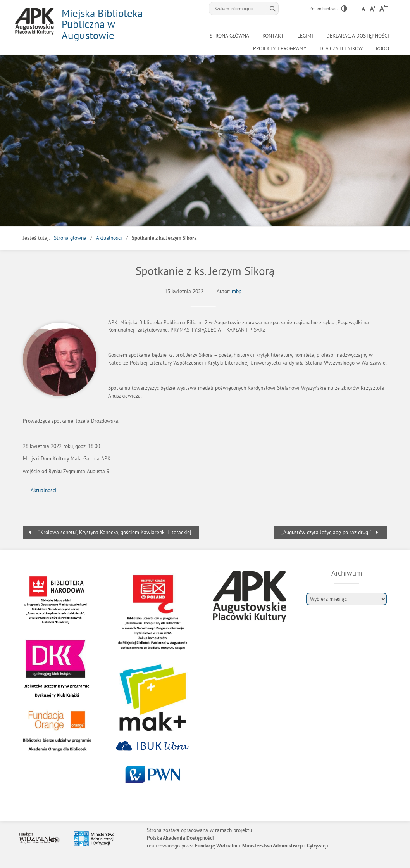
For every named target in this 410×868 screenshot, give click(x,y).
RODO (382, 49)
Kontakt (273, 36)
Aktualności (109, 238)
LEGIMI (305, 36)
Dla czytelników (341, 49)
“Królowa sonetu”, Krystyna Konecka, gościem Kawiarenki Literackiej (115, 532)
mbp (237, 291)
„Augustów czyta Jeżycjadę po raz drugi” (326, 532)
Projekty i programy (280, 49)
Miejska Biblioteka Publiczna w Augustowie (102, 24)
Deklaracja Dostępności (358, 36)
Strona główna (229, 36)
